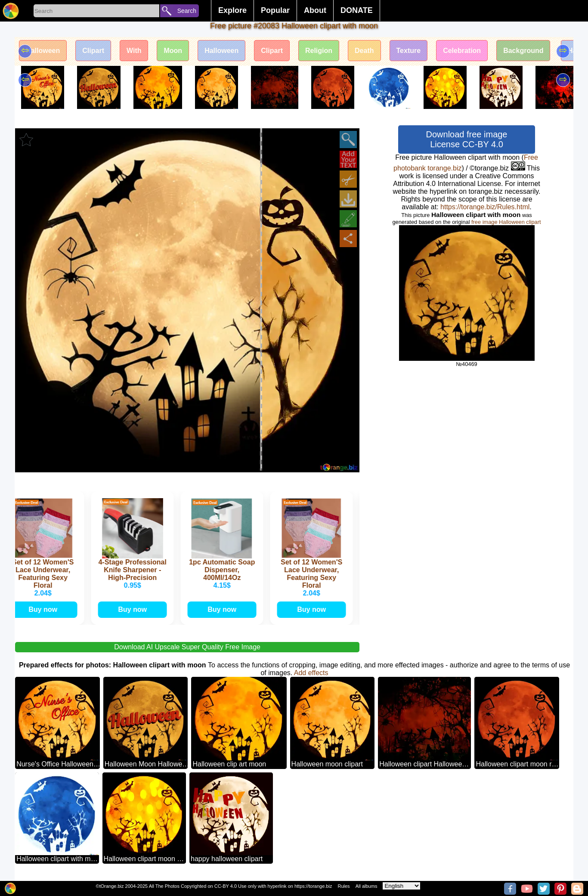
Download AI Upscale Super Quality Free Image (187, 647)
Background (523, 51)
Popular (275, 10)
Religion (319, 51)
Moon (173, 51)
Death (364, 51)
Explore (232, 10)
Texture (409, 51)
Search (187, 11)
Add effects (311, 673)
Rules (344, 886)
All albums (367, 886)
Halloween (43, 51)
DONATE (357, 10)
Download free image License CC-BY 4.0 (467, 139)
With (134, 51)
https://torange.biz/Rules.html (485, 207)
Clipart (93, 51)
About (315, 10)
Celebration (462, 51)
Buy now (45, 609)
